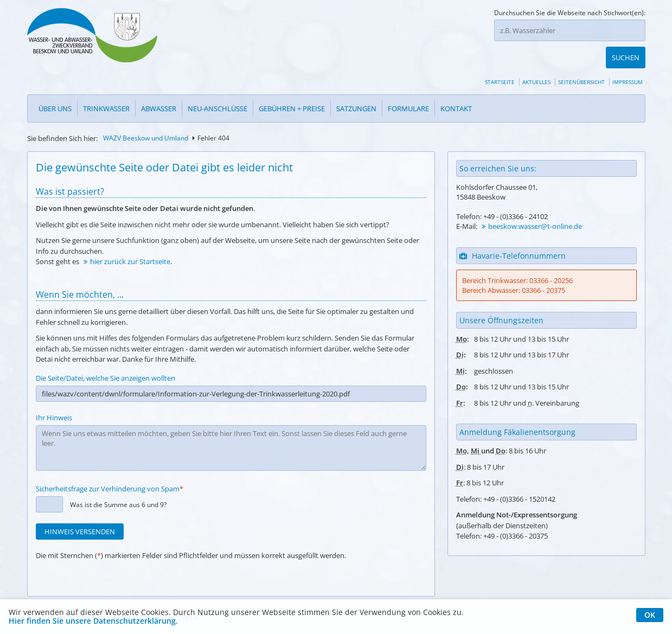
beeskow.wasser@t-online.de (535, 204)
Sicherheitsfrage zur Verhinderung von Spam (110, 467)
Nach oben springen (70, 595)
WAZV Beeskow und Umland (146, 116)
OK (650, 615)
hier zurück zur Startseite (130, 240)
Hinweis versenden (80, 510)
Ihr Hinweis (54, 396)
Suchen (626, 30)
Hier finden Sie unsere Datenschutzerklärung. (93, 621)
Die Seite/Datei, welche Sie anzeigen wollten (105, 356)
